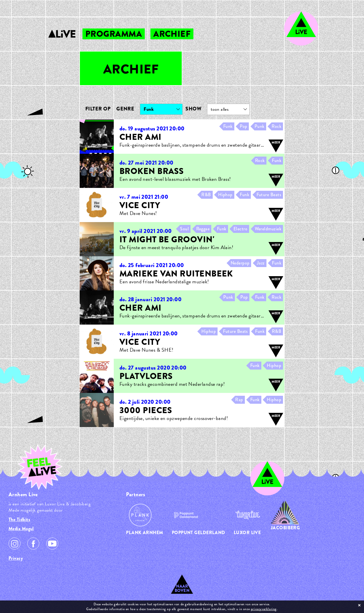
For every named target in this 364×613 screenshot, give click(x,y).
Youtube (52, 544)
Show (193, 109)
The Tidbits (19, 519)
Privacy (16, 558)
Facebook (33, 544)
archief (172, 34)
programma (114, 34)
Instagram (15, 544)
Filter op (98, 109)
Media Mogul (21, 529)
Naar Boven (182, 588)
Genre (125, 109)
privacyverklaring (264, 609)
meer (276, 142)
